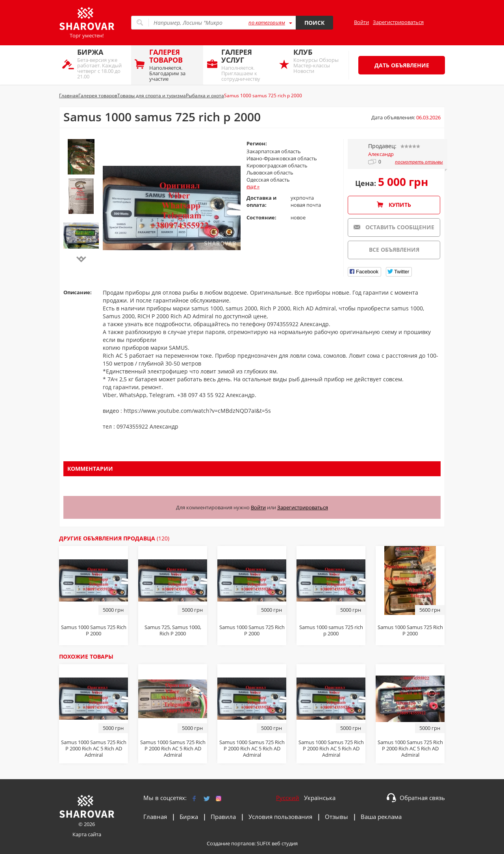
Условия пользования (280, 817)
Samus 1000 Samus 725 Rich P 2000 (410, 630)
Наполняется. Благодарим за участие (174, 65)
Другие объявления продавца (114, 538)
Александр (381, 154)
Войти (361, 22)
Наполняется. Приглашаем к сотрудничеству (246, 65)
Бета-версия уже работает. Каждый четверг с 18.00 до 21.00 (102, 64)
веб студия (285, 843)
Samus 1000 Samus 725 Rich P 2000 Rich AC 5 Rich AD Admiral (94, 748)
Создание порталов (231, 843)
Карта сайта (87, 834)
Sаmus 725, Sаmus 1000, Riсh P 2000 (173, 630)
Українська (320, 798)
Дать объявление (402, 65)
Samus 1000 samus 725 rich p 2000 (331, 630)
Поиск (314, 23)
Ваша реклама (381, 817)
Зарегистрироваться (398, 22)
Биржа (189, 817)
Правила (223, 817)
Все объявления (394, 250)
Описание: (78, 292)
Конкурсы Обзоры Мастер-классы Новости (318, 61)
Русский (288, 798)
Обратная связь (422, 798)
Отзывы (336, 817)
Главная (155, 817)
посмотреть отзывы (419, 162)
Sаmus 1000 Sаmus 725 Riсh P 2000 (94, 630)
